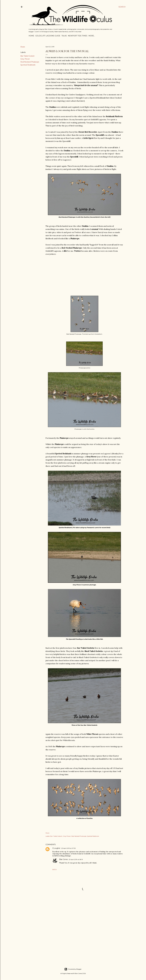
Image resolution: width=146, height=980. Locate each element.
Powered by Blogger (73, 969)
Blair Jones (63, 859)
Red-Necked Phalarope (30, 62)
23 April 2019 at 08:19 (76, 859)
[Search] (122, 7)
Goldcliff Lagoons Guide (48, 36)
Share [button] (23, 47)
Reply (55, 869)
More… (92, 36)
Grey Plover (25, 59)
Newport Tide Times (78, 36)
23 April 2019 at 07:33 (68, 848)
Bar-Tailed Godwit (27, 56)
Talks (64, 36)
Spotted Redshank (28, 65)
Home (31, 36)
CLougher (56, 848)
